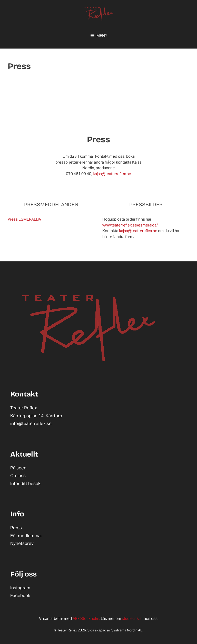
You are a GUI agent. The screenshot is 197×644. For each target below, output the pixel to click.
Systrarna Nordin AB (127, 630)
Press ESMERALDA (24, 219)
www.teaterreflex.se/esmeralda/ (130, 225)
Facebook (20, 595)
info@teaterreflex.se (31, 423)
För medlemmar (26, 536)
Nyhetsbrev (22, 543)
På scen (18, 468)
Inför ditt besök (25, 484)
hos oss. (140, 618)
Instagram (20, 588)
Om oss (18, 476)
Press (16, 528)
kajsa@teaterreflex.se (112, 174)
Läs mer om (97, 618)
